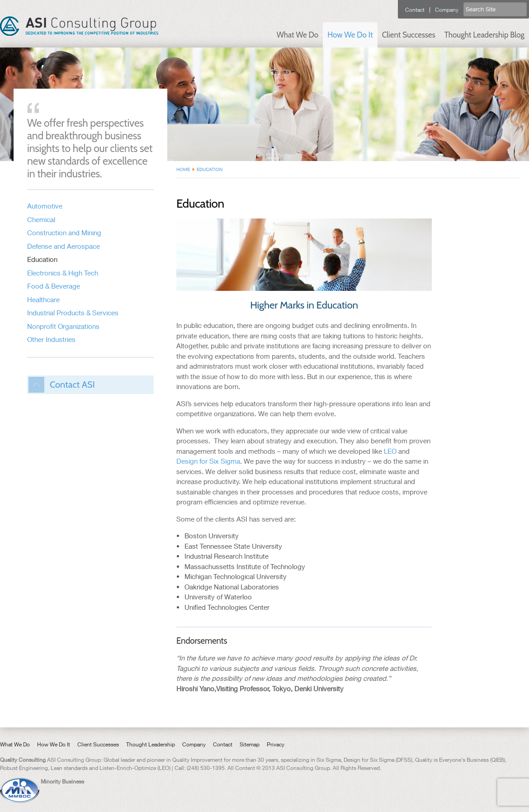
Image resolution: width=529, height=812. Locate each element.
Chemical (41, 219)
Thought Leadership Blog (484, 35)
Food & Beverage (54, 286)
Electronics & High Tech (63, 273)
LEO (390, 451)
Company (447, 10)
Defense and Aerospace (64, 246)
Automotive (45, 206)
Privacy (276, 744)
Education (42, 259)
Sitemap (250, 744)
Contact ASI (72, 385)
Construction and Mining (64, 233)
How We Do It (350, 35)
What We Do (298, 35)
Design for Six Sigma (208, 461)
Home (183, 169)
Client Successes (409, 35)
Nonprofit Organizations (63, 326)
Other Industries (51, 339)
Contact (415, 10)
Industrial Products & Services (73, 313)
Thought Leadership (151, 744)
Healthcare (43, 299)
